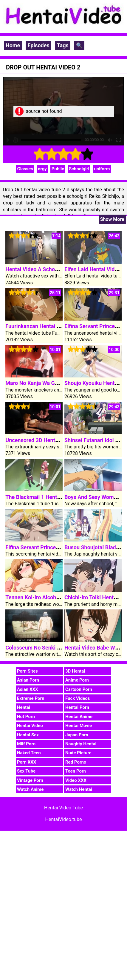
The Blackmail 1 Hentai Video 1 (43, 497)
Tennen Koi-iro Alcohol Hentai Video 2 (51, 597)
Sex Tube (26, 771)
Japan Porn (77, 735)
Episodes (38, 45)
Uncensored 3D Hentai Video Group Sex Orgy (59, 440)
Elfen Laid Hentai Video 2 (95, 269)
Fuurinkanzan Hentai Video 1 (40, 326)
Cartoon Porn (79, 689)
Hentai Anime (79, 717)
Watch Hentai (79, 789)
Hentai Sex (28, 735)
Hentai (24, 707)
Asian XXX (27, 689)
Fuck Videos (78, 698)
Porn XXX (27, 762)
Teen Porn (76, 771)
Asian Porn (28, 680)
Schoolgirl (79, 169)
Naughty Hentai (81, 744)
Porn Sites (27, 671)
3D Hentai (75, 671)
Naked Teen (29, 753)
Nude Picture (78, 753)
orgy (42, 169)
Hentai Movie (79, 726)
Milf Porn (26, 744)
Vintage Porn (30, 780)
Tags (63, 45)
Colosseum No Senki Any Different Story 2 (56, 648)
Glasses (25, 169)
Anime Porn (77, 680)
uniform (102, 169)
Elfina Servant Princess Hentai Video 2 (52, 547)
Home (13, 45)
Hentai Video (30, 726)
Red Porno (76, 762)
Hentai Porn (77, 707)
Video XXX (76, 780)
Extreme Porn (31, 698)
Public (58, 169)
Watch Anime (30, 789)
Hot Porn (26, 717)
